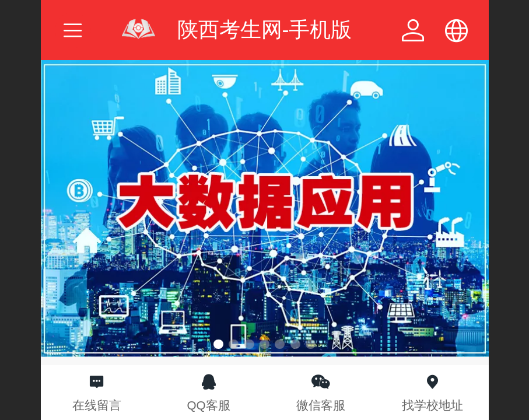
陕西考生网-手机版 (265, 29)
